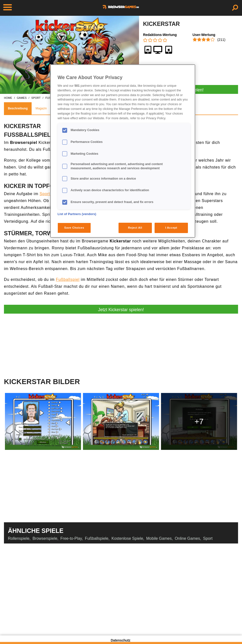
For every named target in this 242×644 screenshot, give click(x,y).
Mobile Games (159, 538)
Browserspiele (45, 538)
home (8, 98)
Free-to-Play (71, 538)
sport (36, 98)
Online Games (187, 538)
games (22, 98)
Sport (208, 538)
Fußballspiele (97, 538)
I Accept (171, 228)
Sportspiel (49, 194)
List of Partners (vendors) (77, 214)
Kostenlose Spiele (127, 538)
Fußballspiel (68, 280)
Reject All (135, 228)
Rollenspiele (19, 538)
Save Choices (74, 228)
